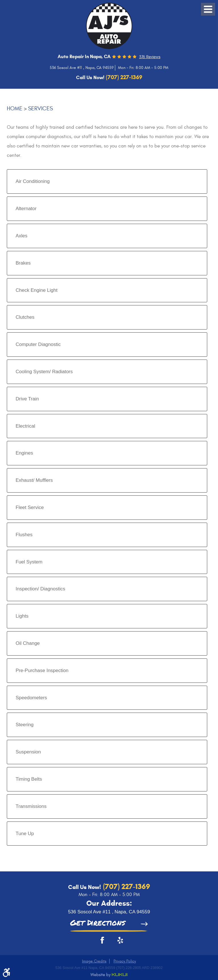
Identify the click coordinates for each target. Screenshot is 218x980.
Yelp (118, 942)
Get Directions (98, 923)
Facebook (100, 942)
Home (15, 108)
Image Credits (94, 961)
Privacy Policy (125, 961)
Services (40, 108)
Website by (109, 975)
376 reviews (150, 57)
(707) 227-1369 (126, 886)
